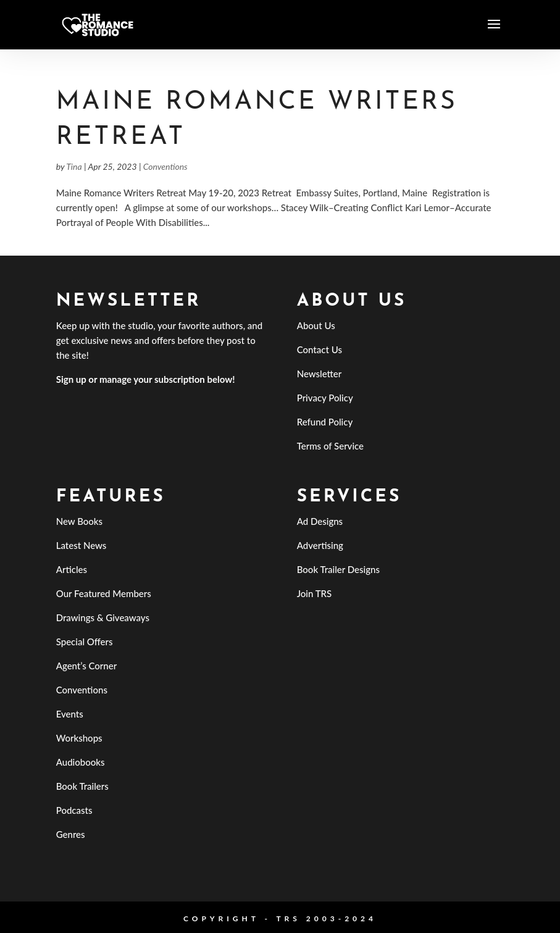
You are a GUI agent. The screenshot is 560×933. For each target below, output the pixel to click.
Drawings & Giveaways (103, 617)
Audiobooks (81, 762)
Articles (72, 569)
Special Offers (85, 642)
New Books (79, 521)
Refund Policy (325, 422)
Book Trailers (82, 786)
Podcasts (74, 810)
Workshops (79, 738)
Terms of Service (330, 446)
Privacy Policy (325, 398)
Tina (74, 166)
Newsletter (320, 374)
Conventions (165, 166)
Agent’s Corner (87, 666)
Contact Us (320, 349)
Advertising (320, 545)
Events (70, 714)
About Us (316, 325)
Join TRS (315, 593)
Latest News (81, 545)
